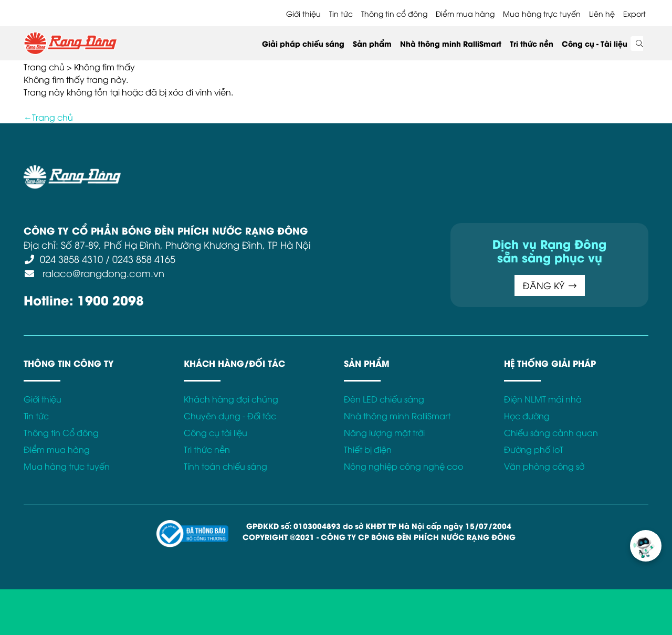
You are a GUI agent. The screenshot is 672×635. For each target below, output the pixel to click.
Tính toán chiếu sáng (225, 466)
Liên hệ (602, 13)
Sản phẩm (372, 43)
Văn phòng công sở (544, 466)
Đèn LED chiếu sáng (384, 399)
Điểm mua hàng (465, 13)
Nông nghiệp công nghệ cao (403, 466)
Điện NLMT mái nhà (543, 399)
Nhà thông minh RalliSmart (451, 43)
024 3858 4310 (71, 258)
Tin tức (341, 13)
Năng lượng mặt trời (384, 432)
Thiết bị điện (368, 449)
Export (634, 13)
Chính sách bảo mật (291, 171)
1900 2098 (111, 299)
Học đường (527, 416)
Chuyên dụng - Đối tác (230, 416)
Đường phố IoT (534, 449)
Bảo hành (443, 171)
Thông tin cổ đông (394, 13)
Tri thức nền (532, 43)
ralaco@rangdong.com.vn (102, 273)
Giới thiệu (303, 13)
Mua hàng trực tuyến (542, 13)
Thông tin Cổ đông (61, 432)
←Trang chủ (48, 117)
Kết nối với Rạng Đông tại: (519, 171)
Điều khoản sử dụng (205, 171)
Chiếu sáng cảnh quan (551, 432)
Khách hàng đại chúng (231, 399)
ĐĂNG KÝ (550, 285)
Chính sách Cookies (377, 171)
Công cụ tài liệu (216, 432)
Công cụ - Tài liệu (595, 43)
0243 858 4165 (144, 258)
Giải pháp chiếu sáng (303, 43)
